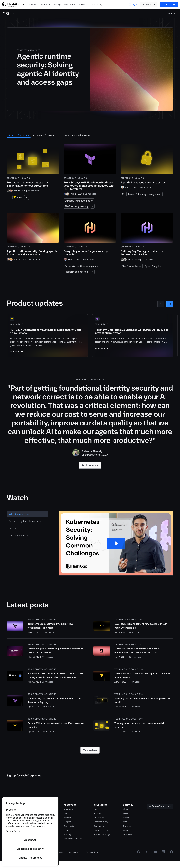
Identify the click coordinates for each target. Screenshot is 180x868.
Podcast (67, 837)
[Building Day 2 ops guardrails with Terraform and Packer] (147, 237)
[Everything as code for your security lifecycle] (90, 237)
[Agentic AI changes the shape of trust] (147, 167)
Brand (126, 837)
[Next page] (170, 304)
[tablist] (28, 550)
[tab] (28, 521)
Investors (127, 833)
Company (97, 4)
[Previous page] (161, 304)
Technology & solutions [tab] (45, 135)
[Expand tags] (27, 197)
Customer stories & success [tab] (75, 135)
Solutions (33, 4)
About (126, 816)
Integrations (99, 824)
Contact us (128, 841)
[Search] (174, 13)
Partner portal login (103, 841)
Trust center (59, 858)
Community (69, 833)
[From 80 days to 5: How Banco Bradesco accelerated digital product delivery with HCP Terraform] (90, 170)
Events (67, 820)
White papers (70, 816)
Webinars (68, 824)
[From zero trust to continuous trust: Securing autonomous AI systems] (33, 168)
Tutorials (98, 820)
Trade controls (92, 858)
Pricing (57, 4)
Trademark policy (75, 858)
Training (67, 841)
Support (67, 828)
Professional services (73, 845)
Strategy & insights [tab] (19, 135)
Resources (84, 4)
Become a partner (102, 837)
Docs (96, 816)
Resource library (101, 828)
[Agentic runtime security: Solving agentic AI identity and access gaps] (132, 69)
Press (126, 820)
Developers (70, 4)
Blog (125, 828)
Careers (126, 824)
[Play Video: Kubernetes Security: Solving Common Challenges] (116, 550)
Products (46, 4)
